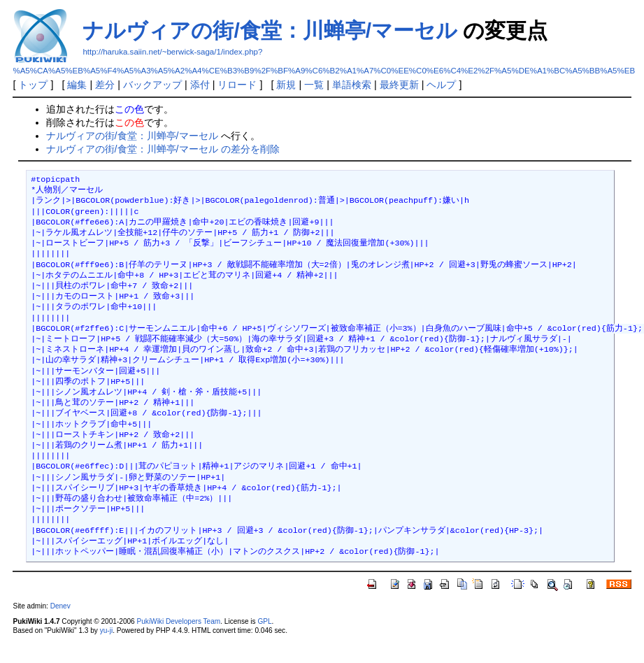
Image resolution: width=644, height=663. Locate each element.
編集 (77, 85)
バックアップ (152, 85)
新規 (286, 85)
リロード (237, 85)
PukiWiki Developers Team (179, 621)
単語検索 (352, 85)
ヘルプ (441, 85)
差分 (105, 85)
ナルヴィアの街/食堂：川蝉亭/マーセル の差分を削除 (163, 149)
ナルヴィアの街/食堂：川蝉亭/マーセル (270, 30)
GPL (264, 621)
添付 (200, 85)
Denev (60, 606)
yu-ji (106, 630)
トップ (33, 85)
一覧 (314, 85)
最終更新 (399, 85)
